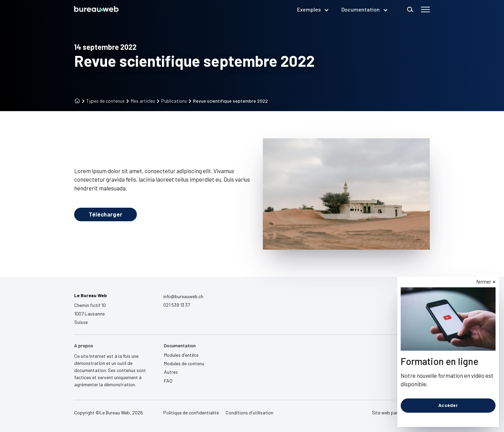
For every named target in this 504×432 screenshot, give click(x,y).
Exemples (312, 9)
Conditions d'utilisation (249, 413)
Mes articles (141, 101)
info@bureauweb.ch (183, 296)
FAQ (168, 381)
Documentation (364, 9)
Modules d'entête (181, 355)
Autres (171, 372)
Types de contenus (103, 101)
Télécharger (106, 214)
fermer (484, 282)
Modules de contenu (184, 363)
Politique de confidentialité (191, 413)
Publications (172, 101)
